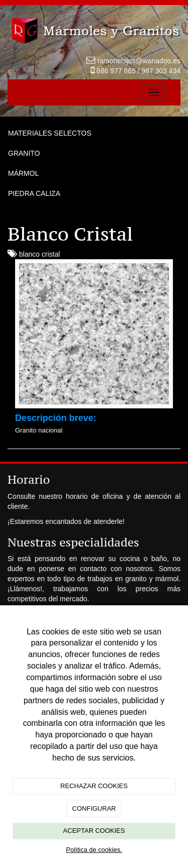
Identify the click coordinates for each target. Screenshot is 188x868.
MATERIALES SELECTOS (50, 133)
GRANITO (24, 153)
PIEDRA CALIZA (34, 193)
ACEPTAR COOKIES (94, 831)
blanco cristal (40, 254)
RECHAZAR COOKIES (94, 786)
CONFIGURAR (94, 808)
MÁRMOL (23, 173)
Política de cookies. (94, 850)
